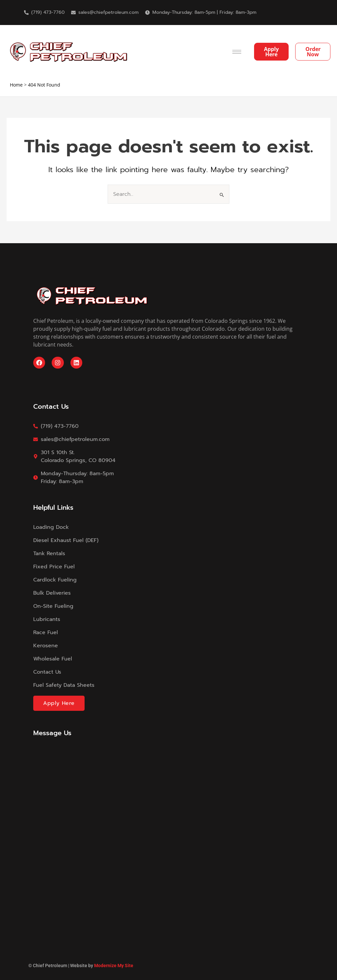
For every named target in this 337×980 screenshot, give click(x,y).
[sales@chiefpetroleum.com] (73, 13)
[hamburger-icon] (237, 52)
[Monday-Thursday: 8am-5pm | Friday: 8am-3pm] (147, 13)
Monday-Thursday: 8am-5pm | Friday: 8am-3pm (204, 12)
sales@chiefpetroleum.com (108, 12)
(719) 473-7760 (48, 12)
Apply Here (59, 704)
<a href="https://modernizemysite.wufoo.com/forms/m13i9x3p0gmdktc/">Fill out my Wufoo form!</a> (168, 828)
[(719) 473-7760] (26, 13)
